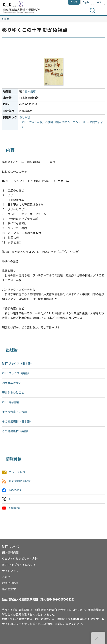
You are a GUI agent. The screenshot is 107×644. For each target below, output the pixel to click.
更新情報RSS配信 (20, 481)
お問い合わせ (10, 583)
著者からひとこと (13, 393)
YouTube (14, 508)
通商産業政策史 (12, 383)
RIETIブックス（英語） (16, 373)
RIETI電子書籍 (11, 402)
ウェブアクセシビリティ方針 (20, 559)
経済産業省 (9, 589)
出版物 (6, 19)
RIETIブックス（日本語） (18, 364)
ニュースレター (18, 472)
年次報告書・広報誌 (14, 412)
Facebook (15, 490)
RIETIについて (11, 547)
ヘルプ (6, 577)
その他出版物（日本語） (17, 422)
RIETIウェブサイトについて (19, 565)
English (87, 2)
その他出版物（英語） (16, 431)
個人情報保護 (10, 553)
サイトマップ (10, 571)
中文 (99, 2)
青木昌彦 (30, 91)
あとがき (25, 117)
